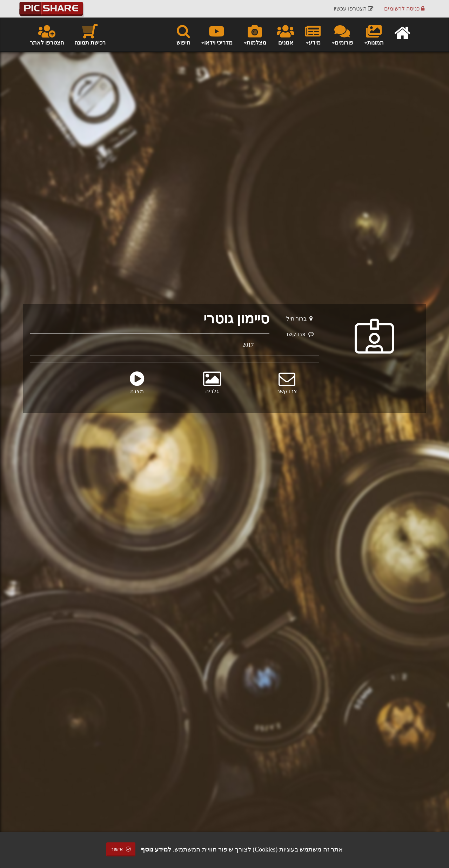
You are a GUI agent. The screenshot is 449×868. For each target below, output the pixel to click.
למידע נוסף (156, 849)
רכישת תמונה (90, 34)
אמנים (286, 34)
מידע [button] (313, 34)
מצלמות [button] (255, 34)
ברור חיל (299, 319)
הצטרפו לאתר (47, 34)
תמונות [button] (374, 34)
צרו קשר (300, 334)
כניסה (404, 9)
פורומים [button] (342, 34)
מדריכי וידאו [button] (217, 34)
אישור (121, 849)
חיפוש (183, 34)
